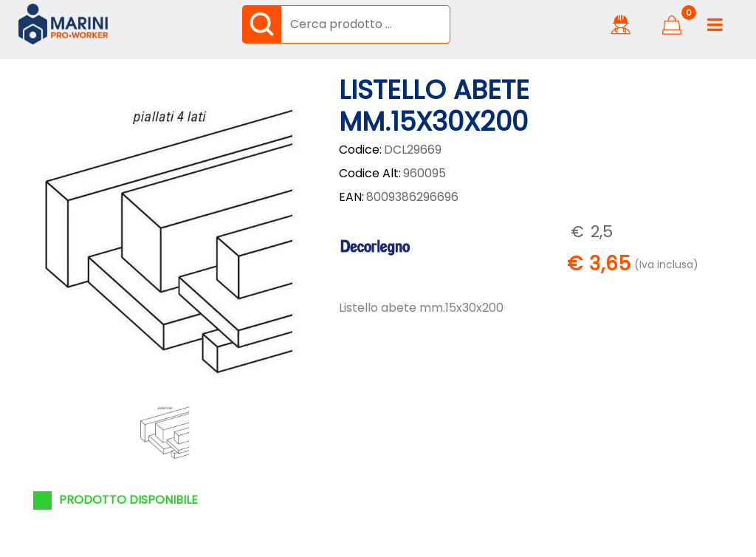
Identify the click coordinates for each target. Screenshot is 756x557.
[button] (261, 24)
